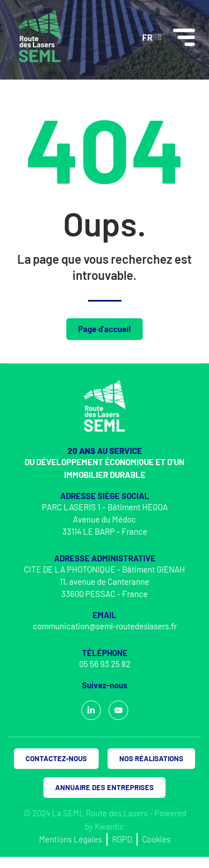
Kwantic (110, 826)
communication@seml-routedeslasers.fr (105, 626)
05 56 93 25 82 (105, 664)
